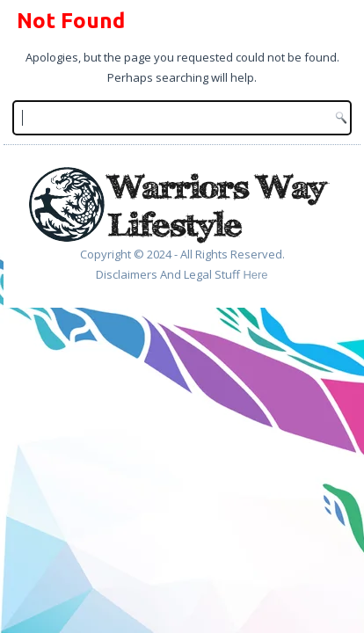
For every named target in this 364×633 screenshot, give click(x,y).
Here (255, 275)
